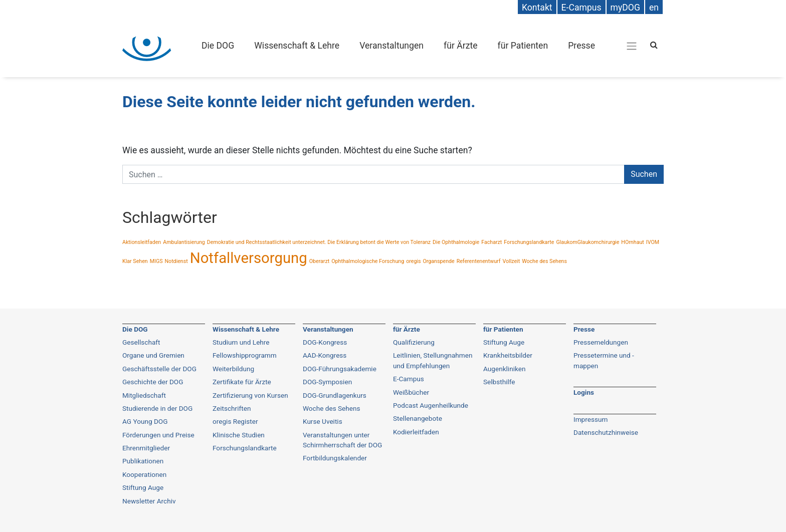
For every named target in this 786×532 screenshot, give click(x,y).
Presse (581, 46)
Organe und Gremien (153, 355)
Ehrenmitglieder (146, 448)
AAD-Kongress (325, 355)
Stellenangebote (418, 418)
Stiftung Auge (143, 487)
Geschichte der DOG (153, 382)
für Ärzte (460, 46)
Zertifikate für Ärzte (242, 382)
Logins (584, 392)
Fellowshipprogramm (245, 355)
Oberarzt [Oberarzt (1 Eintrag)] (320, 261)
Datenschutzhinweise (606, 432)
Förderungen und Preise (158, 435)
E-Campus (409, 379)
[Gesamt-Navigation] (632, 46)
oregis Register (235, 421)
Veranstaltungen (391, 46)
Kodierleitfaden (416, 432)
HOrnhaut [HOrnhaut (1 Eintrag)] (632, 242)
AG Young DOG (145, 421)
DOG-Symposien (327, 382)
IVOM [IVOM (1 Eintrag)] (653, 242)
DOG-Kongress (325, 342)
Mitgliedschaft (144, 395)
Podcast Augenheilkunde (431, 405)
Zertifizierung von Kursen (250, 395)
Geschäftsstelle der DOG (159, 369)
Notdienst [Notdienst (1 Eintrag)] (176, 261)
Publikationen (143, 461)
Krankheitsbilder (508, 355)
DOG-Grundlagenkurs (335, 395)
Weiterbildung (233, 369)
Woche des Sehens (332, 408)
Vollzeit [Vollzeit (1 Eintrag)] (511, 261)
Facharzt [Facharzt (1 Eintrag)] (492, 242)
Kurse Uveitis (323, 421)
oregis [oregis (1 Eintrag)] (413, 261)
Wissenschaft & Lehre (297, 46)
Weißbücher (411, 392)
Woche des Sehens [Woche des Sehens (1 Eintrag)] (544, 261)
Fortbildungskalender (335, 458)
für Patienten (523, 46)
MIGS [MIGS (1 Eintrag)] (156, 261)
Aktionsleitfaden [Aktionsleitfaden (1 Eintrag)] (142, 242)
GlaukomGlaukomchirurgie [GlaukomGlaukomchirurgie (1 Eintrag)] (587, 242)
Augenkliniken (504, 369)
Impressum (591, 419)
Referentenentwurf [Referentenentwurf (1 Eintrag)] (479, 261)
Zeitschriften (232, 408)
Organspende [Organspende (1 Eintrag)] (438, 261)
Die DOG (218, 46)
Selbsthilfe (499, 382)
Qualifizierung (414, 342)
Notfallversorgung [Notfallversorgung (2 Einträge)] (249, 258)
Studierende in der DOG (157, 408)
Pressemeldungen (601, 342)
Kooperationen (144, 474)
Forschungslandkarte (245, 448)
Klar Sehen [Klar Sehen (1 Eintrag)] (135, 261)
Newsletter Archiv (149, 501)
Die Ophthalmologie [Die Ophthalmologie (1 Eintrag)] (456, 242)
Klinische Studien (239, 435)
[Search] (654, 45)
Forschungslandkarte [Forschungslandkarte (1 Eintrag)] (529, 242)
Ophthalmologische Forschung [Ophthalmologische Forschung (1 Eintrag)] (368, 261)
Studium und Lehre (241, 342)
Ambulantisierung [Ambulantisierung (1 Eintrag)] (184, 242)
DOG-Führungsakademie (340, 369)
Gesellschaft (141, 342)
